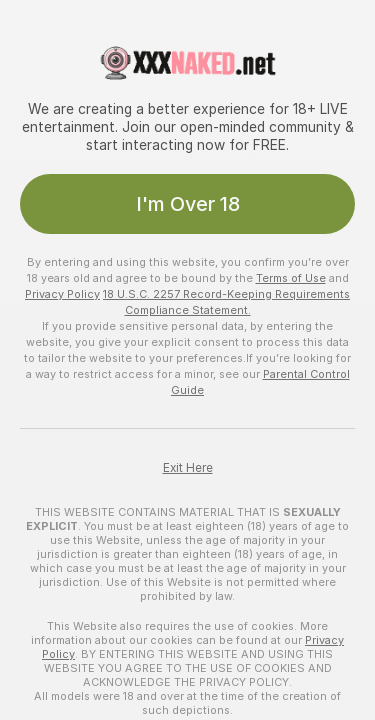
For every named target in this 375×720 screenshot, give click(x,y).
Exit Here (188, 468)
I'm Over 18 (188, 204)
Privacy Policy (62, 294)
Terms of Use (291, 278)
